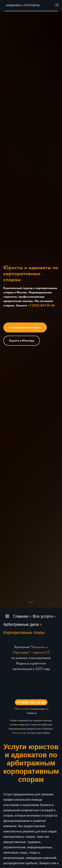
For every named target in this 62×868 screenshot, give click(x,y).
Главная (16, 616)
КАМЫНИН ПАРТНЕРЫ (23, 5)
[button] (25, 327)
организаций (22, 669)
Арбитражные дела (21, 624)
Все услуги (43, 616)
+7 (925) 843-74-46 (41, 305)
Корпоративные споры (24, 632)
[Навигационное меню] (57, 5)
